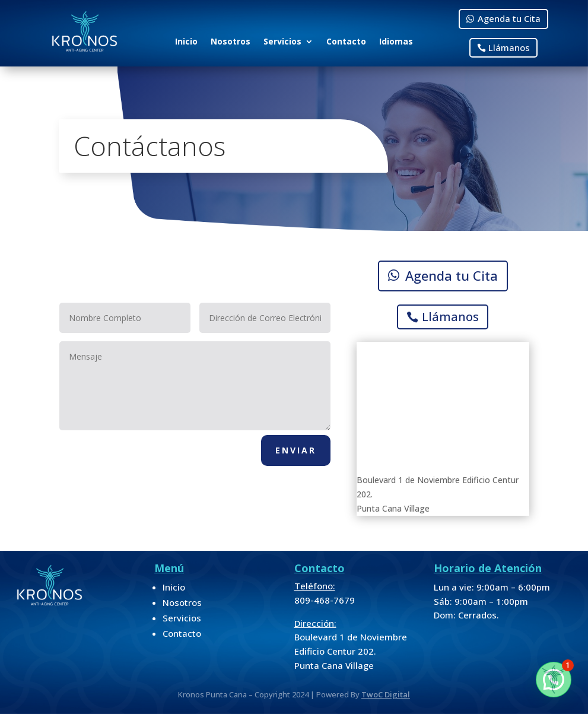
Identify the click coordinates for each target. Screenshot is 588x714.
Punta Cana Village (334, 665)
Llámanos (509, 47)
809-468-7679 (325, 600)
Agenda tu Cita (509, 18)
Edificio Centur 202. (335, 651)
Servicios (282, 42)
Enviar (296, 450)
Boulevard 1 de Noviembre (351, 637)
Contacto (346, 42)
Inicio (186, 42)
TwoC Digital (386, 694)
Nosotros (231, 42)
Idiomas (396, 42)
